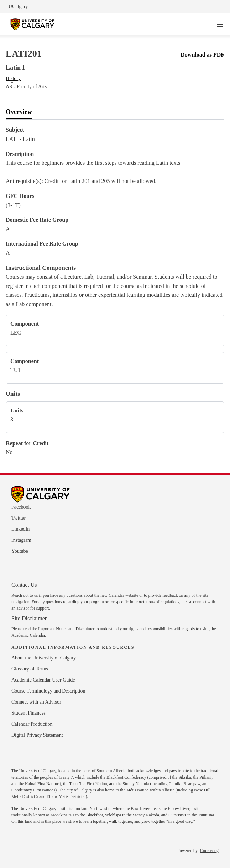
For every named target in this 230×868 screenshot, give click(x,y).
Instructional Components (41, 268)
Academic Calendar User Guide (43, 680)
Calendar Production (32, 724)
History (13, 78)
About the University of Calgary (44, 658)
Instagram (21, 540)
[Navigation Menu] (220, 24)
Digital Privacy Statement (37, 735)
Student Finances (28, 713)
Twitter (19, 518)
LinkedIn (20, 529)
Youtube (20, 551)
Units (13, 394)
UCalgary (18, 7)
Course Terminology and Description (48, 691)
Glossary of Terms (30, 669)
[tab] (19, 112)
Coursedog (209, 851)
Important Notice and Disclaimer (66, 629)
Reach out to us (25, 595)
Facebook (21, 507)
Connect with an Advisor (36, 702)
